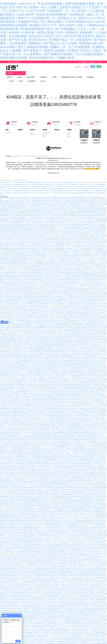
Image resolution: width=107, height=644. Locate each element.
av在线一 (26, 298)
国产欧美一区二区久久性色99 (8, 423)
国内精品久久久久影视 (29, 445)
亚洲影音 (17, 224)
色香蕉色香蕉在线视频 (49, 592)
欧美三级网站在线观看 (15, 263)
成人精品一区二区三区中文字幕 (82, 549)
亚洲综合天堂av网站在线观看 (15, 538)
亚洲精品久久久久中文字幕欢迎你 (79, 347)
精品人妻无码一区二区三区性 (45, 333)
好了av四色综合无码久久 (54, 222)
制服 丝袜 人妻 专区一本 (38, 399)
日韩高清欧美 (80, 513)
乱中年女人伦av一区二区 (83, 204)
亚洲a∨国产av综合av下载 (13, 290)
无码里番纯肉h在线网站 (39, 367)
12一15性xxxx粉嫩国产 (81, 593)
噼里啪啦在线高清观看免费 (13, 514)
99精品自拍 (92, 408)
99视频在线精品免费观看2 (35, 604)
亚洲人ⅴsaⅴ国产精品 (78, 606)
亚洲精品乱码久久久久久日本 (8, 356)
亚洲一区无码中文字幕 (9, 424)
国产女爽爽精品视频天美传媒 (19, 419)
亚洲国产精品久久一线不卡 (69, 380)
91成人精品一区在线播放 (40, 516)
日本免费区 (100, 386)
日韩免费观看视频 (5, 340)
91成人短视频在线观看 (71, 437)
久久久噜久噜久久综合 (77, 472)
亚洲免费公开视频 (12, 408)
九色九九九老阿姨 (49, 575)
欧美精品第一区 (50, 246)
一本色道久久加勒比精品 (69, 590)
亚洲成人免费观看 (100, 630)
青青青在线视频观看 (71, 213)
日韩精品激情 (14, 209)
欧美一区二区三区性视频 (92, 382)
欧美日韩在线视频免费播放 (9, 434)
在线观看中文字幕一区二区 (52, 327)
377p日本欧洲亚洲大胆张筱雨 (14, 288)
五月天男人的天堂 (49, 546)
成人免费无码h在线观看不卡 (17, 492)
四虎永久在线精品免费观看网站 (96, 505)
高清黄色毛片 (38, 355)
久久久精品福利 (98, 329)
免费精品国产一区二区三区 (60, 525)
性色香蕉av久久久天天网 (19, 309)
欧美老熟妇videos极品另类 (49, 533)
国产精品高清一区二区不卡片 (29, 389)
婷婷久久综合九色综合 (13, 571)
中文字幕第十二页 (71, 595)
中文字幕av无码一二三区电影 (63, 452)
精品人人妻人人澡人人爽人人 (20, 481)
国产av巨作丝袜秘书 (44, 349)
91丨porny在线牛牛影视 (12, 531)
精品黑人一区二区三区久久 (84, 404)
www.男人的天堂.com (61, 566)
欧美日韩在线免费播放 (13, 206)
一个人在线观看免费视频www (26, 579)
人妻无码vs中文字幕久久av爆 (46, 478)
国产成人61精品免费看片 (41, 426)
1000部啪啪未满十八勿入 (89, 265)
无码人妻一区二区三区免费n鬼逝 (50, 636)
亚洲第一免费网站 (30, 492)
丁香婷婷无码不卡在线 (44, 362)
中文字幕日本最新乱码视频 (45, 248)
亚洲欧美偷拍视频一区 (28, 568)
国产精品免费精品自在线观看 (58, 349)
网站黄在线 (88, 290)
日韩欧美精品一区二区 (75, 641)
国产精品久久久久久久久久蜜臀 (85, 619)
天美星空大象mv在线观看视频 (18, 527)
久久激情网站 (83, 362)
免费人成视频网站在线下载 (26, 257)
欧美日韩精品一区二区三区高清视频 (24, 560)
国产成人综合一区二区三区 (78, 452)
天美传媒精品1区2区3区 (68, 542)
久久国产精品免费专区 (24, 595)
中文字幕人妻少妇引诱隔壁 (26, 496)
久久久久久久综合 (11, 329)
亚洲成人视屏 (4, 386)
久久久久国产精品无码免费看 (98, 309)
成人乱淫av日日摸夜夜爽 (20, 604)
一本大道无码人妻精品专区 (66, 399)
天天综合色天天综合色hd (56, 428)
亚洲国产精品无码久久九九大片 (10, 435)
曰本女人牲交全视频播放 (12, 590)
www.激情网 (18, 441)
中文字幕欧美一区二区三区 (70, 588)
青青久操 (15, 487)
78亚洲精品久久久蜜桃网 (35, 533)
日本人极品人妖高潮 (23, 575)
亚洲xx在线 (29, 450)
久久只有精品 (9, 318)
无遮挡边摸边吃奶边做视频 (81, 503)
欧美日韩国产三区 (57, 233)
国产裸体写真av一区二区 (88, 461)
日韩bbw (44, 544)
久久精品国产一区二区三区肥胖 (41, 217)
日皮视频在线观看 (41, 503)
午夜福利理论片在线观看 (70, 254)
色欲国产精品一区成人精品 (93, 536)
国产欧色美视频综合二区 (77, 303)
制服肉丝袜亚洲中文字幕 (86, 533)
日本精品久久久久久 (55, 358)
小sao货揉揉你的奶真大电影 (50, 355)
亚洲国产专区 (73, 571)
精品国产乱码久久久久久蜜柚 (78, 536)
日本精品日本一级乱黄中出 (66, 309)
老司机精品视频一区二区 (78, 230)
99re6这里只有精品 (7, 456)
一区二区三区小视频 (12, 378)
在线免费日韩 (63, 604)
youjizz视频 (80, 457)
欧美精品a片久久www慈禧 (86, 481)
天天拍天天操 (43, 386)
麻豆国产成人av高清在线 (72, 505)
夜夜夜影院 (73, 639)
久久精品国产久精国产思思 (68, 222)
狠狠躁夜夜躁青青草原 (17, 355)
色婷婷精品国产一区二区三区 (39, 281)
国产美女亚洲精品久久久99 (56, 492)
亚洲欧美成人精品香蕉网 (77, 197)
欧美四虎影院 (23, 428)
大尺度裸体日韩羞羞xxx (75, 474)
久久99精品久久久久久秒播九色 (75, 208)
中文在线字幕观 (57, 384)
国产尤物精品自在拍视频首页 (95, 638)
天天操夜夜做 (33, 467)
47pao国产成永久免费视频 (100, 233)
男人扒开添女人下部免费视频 (98, 384)
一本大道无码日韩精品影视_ (14, 279)
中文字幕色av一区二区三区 (29, 474)
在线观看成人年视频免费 (50, 283)
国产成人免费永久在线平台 (57, 266)
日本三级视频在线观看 (54, 371)
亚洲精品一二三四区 (32, 588)
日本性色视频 (95, 568)
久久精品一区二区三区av (94, 636)
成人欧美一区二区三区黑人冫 (15, 285)
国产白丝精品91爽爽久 (84, 371)
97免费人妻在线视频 (98, 226)
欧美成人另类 (76, 489)
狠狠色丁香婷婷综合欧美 (69, 259)
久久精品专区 (4, 237)
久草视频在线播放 (87, 226)
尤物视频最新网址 (36, 498)
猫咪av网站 (16, 333)
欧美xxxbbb (23, 435)
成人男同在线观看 (37, 491)
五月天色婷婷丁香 (33, 421)
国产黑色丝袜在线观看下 (84, 274)
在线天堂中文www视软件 (45, 195)
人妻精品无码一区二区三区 (61, 265)
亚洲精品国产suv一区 (56, 432)
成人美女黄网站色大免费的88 (52, 553)
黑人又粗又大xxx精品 (50, 200)
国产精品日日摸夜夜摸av (39, 303)
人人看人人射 (63, 274)
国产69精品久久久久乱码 (38, 380)
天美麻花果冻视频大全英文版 (17, 507)
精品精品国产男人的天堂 (44, 584)
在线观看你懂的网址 (77, 417)
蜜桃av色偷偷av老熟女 (31, 307)
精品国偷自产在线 (85, 325)
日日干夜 (101, 270)
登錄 (93, 66)
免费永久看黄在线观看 (44, 454)
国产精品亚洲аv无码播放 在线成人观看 (75, 485)
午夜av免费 (60, 303)
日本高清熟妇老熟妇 (76, 402)
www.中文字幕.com (86, 255)
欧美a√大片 (6, 492)
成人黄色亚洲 (9, 454)
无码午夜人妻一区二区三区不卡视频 (50, 373)
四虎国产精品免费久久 (59, 375)
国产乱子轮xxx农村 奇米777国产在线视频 (42, 485)
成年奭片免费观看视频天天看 (84, 287)
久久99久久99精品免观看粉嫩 (15, 445)
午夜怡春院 (22, 639)
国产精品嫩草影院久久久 (61, 404)
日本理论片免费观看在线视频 (92, 472)
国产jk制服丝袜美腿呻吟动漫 (84, 340)
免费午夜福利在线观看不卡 (7, 310)
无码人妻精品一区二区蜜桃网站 (43, 590)
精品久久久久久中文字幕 (63, 461)
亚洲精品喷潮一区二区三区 (96, 503)
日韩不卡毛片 (64, 224)
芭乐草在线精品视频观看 (37, 263)
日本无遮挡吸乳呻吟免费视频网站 (27, 209)
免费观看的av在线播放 (83, 571)
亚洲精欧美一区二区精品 (19, 397)
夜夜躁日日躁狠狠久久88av (18, 395)
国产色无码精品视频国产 (97, 511)
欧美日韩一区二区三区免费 (72, 336)
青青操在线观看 (58, 338)
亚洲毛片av (19, 417)
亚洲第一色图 (91, 553)
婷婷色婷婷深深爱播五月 (79, 366)
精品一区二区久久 (95, 419)
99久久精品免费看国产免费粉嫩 (69, 498)
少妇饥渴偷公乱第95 (8, 198)
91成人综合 (58, 369)
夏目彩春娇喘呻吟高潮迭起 (51, 261)
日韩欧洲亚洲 (31, 213)
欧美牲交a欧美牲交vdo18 (66, 415)
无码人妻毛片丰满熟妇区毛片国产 (39, 378)
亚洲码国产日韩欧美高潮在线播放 (23, 516)
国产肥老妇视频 (79, 351)
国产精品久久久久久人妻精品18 (93, 480)
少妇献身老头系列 (57, 590)
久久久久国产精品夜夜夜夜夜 (94, 263)
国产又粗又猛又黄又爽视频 (32, 235)
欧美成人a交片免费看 (56, 325)
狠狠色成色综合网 (52, 202)
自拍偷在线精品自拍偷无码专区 (9, 579)
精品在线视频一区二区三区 (28, 437)
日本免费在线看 (26, 226)
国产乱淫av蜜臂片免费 (13, 305)
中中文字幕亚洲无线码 (12, 266)
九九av (29, 318)
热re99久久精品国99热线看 (87, 301)
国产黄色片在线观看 (50, 496)
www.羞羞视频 (66, 617)
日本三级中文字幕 (78, 338)
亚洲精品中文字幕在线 (6, 404)
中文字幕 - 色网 (79, 314)
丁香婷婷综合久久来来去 (59, 623)
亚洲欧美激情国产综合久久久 (52, 224)
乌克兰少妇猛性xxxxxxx (61, 419)
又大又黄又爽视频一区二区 (36, 406)
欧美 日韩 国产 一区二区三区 (99, 371)
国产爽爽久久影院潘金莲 (62, 364)
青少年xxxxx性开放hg (60, 412)
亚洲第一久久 (45, 597)
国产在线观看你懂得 (69, 428)
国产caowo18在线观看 (89, 389)
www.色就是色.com (41, 222)
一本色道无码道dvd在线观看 (45, 511)
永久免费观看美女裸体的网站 (26, 540)
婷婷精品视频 (98, 228)
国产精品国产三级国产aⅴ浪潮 (87, 446)
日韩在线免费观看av (52, 288)
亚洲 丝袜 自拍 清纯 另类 (85, 597)
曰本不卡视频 (12, 219)
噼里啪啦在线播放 (37, 450)
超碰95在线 (93, 204)
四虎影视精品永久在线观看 (29, 500)
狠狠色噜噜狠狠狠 (29, 355)
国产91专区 (65, 480)
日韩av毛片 (86, 592)
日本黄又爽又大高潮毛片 (49, 568)
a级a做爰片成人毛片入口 (28, 456)
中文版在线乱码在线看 (56, 272)
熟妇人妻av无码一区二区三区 (37, 204)
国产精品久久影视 (30, 250)
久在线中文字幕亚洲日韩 (93, 546)
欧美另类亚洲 (33, 391)
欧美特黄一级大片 (84, 599)
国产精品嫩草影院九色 (68, 441)
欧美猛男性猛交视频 (43, 397)
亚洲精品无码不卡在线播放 (30, 606)
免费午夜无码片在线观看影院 (77, 231)
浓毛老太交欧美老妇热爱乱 (45, 340)
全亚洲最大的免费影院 (74, 525)
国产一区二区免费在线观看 (32, 448)
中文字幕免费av (8, 351)
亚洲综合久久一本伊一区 (46, 321)
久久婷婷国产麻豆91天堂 (100, 494)
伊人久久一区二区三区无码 (85, 555)
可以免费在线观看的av (24, 485)
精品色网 (16, 261)
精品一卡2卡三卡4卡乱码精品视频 (25, 542)
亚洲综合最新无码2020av (45, 384)
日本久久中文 (88, 584)
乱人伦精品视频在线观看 (47, 518)
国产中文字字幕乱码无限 (89, 474)
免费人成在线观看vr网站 (74, 566)
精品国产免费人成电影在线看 (38, 446)
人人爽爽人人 (12, 551)
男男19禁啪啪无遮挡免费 (70, 454)
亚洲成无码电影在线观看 (40, 329)
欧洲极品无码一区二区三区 (94, 428)
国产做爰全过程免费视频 (82, 222)
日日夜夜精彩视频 (70, 287)
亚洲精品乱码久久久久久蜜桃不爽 (92, 417)
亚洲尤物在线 (72, 305)
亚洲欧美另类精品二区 (61, 548)
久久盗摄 (89, 478)
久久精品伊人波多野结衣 (58, 603)
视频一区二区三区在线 (96, 617)
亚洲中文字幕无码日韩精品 (7, 367)
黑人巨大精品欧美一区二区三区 (70, 242)
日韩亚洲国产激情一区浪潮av (29, 441)
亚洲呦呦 (61, 288)
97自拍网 (9, 366)
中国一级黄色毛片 (102, 421)
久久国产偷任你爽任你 (54, 378)
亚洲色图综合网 (89, 535)
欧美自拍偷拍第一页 (24, 378)
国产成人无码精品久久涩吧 (24, 303)
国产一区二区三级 (7, 487)
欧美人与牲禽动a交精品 (71, 342)
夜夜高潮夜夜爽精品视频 (83, 384)
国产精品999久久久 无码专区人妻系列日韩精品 (69, 581)
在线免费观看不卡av (8, 604)
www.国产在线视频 (72, 349)
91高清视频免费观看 (11, 283)
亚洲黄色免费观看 (73, 555)
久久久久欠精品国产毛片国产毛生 (40, 494)
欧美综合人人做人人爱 (77, 584)
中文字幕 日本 (38, 309)
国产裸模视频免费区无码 (15, 525)
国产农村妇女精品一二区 (7, 292)
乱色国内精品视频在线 (35, 208)
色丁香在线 (8, 595)
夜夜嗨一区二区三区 (46, 375)
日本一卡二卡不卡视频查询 (95, 524)
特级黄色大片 (39, 542)
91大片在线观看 (27, 367)
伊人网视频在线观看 (76, 461)
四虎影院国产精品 (91, 215)
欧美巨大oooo (103, 604)
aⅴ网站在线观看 (26, 494)
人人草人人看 (72, 513)
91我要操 (33, 595)
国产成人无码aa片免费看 (69, 204)
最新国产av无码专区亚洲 (46, 226)
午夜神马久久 (47, 305)
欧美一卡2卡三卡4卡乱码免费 (87, 242)
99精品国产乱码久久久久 (84, 443)
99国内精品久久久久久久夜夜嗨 (55, 599)
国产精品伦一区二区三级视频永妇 (58, 257)
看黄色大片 (9, 211)
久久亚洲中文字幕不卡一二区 (66, 351)
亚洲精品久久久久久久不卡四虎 (68, 244)
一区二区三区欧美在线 (68, 507)
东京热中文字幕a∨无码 (54, 538)
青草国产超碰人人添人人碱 (98, 520)
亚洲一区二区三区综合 (9, 503)
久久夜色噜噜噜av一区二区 (84, 562)
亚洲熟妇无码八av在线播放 (24, 491)
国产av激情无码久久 (77, 239)
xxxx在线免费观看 (95, 599)
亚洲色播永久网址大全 (71, 198)
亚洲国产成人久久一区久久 (27, 206)
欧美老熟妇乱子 (72, 487)
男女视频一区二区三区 (39, 296)
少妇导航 (60, 397)
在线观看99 (84, 270)
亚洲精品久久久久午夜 (33, 321)
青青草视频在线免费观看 (26, 480)
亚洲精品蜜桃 (63, 206)
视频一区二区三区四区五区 (68, 294)
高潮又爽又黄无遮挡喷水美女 (20, 382)
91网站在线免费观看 (57, 443)
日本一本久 (23, 333)
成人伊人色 (81, 492)
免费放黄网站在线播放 (100, 641)
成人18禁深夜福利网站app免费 (72, 200)
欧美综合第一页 (55, 540)
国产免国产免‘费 (44, 435)
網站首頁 (10, 77)
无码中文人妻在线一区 (87, 250)
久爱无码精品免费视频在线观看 (53, 480)
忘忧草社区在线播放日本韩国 (69, 358)
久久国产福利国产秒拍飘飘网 (26, 345)
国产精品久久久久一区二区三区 (44, 445)
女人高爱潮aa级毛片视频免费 (72, 494)
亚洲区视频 (79, 608)
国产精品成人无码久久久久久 (95, 299)
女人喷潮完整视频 (59, 310)
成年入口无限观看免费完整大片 (9, 439)
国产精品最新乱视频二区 (39, 336)
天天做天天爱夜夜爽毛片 (48, 408)
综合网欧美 (95, 287)
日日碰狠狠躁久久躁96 (25, 261)
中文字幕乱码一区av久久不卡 (69, 518)
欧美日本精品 (61, 213)
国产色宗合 (73, 514)
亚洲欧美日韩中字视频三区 (39, 612)
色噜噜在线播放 (72, 404)
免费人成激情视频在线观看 (38, 459)
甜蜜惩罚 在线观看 (32, 397)
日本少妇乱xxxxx (11, 457)
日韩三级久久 (23, 312)
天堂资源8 (94, 360)
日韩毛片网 (90, 573)
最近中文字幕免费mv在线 (98, 331)
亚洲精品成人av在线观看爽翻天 (62, 320)
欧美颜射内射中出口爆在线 (27, 224)
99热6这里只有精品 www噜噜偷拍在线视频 (45, 522)
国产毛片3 (36, 285)
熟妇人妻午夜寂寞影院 (30, 489)
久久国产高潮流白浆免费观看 (53, 298)
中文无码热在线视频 (77, 592)
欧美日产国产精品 (46, 593)
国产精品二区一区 (93, 266)
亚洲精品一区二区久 (96, 548)
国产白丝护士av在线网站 (10, 303)
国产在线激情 (29, 507)
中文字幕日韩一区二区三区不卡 (22, 344)
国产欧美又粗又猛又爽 (8, 577)
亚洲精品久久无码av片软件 (87, 491)
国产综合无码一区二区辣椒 (63, 239)
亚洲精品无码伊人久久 (72, 219)
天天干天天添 (96, 542)
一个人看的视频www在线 (76, 540)
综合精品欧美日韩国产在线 (37, 551)
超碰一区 (103, 355)
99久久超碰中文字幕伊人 (67, 292)
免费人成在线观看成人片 (42, 252)
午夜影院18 (17, 389)
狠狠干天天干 (7, 334)
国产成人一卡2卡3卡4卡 (63, 514)
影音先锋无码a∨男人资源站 (84, 331)
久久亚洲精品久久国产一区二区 (25, 242)
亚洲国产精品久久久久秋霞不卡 (45, 595)
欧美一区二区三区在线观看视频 (97, 507)
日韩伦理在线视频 (65, 424)
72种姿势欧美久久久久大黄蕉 (37, 246)
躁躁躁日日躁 (9, 248)
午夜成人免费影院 (33, 353)
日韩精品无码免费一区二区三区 (13, 500)
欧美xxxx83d (84, 410)
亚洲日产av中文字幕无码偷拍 (47, 364)
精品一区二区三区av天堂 (91, 412)
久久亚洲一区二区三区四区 (86, 219)
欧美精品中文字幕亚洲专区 (23, 423)
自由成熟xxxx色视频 (57, 551)
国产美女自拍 (46, 272)
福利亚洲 (25, 549)
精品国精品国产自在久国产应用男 (23, 338)
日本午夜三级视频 (21, 503)
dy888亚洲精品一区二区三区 (48, 643)
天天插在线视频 (80, 623)
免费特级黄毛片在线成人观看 (65, 509)
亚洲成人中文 (83, 505)
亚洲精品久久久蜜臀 (44, 393)
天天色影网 (19, 195)
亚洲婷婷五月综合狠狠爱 (15, 233)
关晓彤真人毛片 (33, 382)
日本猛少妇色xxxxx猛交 (72, 582)
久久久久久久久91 (86, 566)
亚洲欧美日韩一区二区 (13, 588)
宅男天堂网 (46, 428)
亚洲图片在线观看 (48, 582)
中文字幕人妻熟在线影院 (23, 582)
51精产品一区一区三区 (52, 459)
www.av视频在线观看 (73, 577)
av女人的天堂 (16, 404)
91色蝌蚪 (3, 202)
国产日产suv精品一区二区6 (81, 630)
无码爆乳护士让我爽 (10, 417)
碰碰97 (69, 584)
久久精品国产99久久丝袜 (48, 208)
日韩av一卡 (71, 206)
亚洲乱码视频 (30, 309)
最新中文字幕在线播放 (69, 522)
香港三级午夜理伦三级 (12, 217)
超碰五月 (102, 542)
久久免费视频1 (20, 570)
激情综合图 (31, 294)
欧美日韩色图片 (97, 555)
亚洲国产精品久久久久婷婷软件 (81, 211)
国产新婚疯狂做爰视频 (8, 336)
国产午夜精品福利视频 (69, 397)
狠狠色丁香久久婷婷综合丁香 (29, 413)
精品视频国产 (69, 638)
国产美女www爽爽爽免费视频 (37, 298)
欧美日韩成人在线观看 (53, 544)
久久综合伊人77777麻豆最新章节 (92, 375)
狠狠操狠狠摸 (68, 382)
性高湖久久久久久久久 (78, 614)
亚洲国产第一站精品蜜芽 (72, 491)
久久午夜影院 (56, 524)
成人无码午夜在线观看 (80, 312)
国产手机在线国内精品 (35, 272)
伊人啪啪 (10, 562)
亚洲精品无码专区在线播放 (69, 360)
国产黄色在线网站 (96, 492)
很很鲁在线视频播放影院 (84, 520)
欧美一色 (93, 559)
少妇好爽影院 (87, 579)
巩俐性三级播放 (26, 634)
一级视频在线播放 (20, 307)
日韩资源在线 (28, 336)
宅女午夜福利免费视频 (29, 299)
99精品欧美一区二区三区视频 (49, 334)
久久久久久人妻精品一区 (93, 395)
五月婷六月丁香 (21, 434)
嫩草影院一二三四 (69, 627)
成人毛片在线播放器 (65, 230)
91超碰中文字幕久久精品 (60, 314)
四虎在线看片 (88, 457)
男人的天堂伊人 (21, 509)
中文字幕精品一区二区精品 (93, 588)
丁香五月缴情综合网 (55, 389)
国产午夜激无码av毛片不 (85, 364)
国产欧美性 (3, 366)
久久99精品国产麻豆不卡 (81, 220)
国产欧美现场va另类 (40, 316)
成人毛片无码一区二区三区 (71, 228)
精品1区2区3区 (73, 511)
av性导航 (4, 360)
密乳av (25, 581)
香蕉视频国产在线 (23, 314)
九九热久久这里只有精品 (95, 612)
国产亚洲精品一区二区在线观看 (37, 476)
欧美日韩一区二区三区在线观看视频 (17, 358)
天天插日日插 (12, 570)
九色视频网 (40, 351)
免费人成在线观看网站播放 (27, 290)
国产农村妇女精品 (42, 571)
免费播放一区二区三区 (67, 298)
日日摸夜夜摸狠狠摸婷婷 (71, 603)
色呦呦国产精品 (59, 575)
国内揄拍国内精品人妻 (90, 303)
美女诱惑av (66, 347)
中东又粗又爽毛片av (24, 531)
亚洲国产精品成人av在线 (99, 364)
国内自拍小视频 (92, 500)
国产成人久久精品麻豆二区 (95, 634)
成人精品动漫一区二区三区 (99, 621)
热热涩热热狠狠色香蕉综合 (97, 213)
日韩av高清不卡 (64, 553)
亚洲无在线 (13, 195)
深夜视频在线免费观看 (83, 213)
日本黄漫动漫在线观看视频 (98, 608)
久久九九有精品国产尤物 (28, 632)
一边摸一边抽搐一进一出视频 (84, 318)
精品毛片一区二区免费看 (98, 224)
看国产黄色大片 (53, 219)
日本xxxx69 (8, 448)
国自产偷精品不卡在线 (58, 198)
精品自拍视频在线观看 (58, 391)
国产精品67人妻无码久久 (12, 401)
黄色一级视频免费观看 (35, 268)
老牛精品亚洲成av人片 (84, 511)
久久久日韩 (99, 239)
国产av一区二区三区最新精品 (66, 470)
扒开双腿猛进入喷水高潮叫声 (95, 261)
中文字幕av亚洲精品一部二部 (54, 204)
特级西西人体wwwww (81, 369)
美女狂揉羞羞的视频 (70, 478)
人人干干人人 (88, 195)
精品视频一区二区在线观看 (81, 509)
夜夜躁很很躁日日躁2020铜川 (46, 382)
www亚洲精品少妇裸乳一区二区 (51, 625)
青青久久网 (97, 481)
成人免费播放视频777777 (67, 316)
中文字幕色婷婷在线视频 (77, 195)
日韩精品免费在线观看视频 (13, 518)
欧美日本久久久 (65, 231)
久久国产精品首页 (94, 592)
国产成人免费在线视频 (97, 391)
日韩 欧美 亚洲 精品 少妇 (26, 401)
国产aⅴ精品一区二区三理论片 (47, 369)
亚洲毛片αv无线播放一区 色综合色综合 (39, 617)
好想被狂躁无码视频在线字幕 (96, 316)
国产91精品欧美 (39, 638)
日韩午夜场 (6, 593)
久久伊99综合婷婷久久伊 (78, 535)
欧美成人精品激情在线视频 (96, 502)
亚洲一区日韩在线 (51, 476)
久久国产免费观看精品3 (20, 318)
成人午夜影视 (9, 321)
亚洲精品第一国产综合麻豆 (71, 288)
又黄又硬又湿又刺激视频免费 (42, 432)
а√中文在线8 (32, 222)
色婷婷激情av (69, 241)
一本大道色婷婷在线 (38, 502)
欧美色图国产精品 (64, 639)
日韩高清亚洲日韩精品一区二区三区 (34, 331)
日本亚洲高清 (13, 491)
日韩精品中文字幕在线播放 (7, 610)
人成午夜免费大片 (84, 450)
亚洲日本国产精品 (22, 274)
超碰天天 (23, 277)
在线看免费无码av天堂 (44, 347)
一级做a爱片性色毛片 (99, 250)
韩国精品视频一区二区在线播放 (36, 614)
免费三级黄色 (37, 487)
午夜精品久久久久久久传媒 (8, 254)
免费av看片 (95, 198)
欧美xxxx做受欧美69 (82, 639)
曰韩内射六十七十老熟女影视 (32, 628)
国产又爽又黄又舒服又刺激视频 (24, 535)
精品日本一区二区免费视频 (54, 242)
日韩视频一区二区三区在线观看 (76, 570)
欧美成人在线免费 (34, 369)
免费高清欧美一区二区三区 (34, 505)
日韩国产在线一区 (25, 230)
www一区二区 (35, 318)
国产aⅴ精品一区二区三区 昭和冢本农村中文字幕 (63, 276)
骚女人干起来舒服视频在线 (98, 388)
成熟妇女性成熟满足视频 (96, 380)
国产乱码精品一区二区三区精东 (52, 270)
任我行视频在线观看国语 (52, 606)
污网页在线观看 (13, 540)
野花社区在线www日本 (20, 321)
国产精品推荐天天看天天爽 (17, 593)
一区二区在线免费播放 (34, 373)
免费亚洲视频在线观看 (29, 610)
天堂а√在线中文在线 (28, 279)
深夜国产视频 (40, 200)
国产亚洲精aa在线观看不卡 (84, 360)
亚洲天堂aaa (58, 500)
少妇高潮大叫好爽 (96, 423)
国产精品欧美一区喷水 (92, 356)
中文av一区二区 (8, 533)
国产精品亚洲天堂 (59, 478)
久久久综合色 (74, 323)
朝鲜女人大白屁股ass (93, 342)
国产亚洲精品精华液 (62, 564)
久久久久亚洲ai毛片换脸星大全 (80, 268)
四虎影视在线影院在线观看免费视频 (19, 246)
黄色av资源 (62, 296)
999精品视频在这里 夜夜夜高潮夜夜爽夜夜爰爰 (52, 342)
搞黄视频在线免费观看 (98, 441)
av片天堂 (5, 358)
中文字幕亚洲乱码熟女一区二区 (52, 292)
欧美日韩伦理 (73, 573)
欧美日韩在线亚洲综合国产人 (52, 331)
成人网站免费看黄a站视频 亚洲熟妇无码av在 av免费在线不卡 (62, 344)
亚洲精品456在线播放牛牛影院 (74, 296)
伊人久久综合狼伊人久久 (63, 406)
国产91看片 (64, 389)
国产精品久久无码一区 (82, 465)
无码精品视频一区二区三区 (21, 276)
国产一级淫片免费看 (87, 397)
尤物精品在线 (58, 395)
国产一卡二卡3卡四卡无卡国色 (21, 320)
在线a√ (88, 378)
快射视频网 (58, 246)
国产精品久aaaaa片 (73, 419)
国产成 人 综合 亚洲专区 (54, 531)
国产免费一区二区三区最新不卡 (56, 281)
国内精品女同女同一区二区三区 (91, 463)
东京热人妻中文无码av (19, 250)
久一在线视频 (94, 237)
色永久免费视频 (62, 355)
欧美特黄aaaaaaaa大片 (23, 204)
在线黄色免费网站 (15, 437)
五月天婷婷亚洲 (37, 597)
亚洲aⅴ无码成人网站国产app (98, 367)
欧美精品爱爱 (42, 514)
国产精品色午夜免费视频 (71, 321)
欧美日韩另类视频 (40, 610)
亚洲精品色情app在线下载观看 (20, 222)
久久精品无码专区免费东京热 (66, 593)
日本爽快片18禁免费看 (54, 421)
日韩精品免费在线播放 (87, 494)
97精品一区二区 (100, 389)
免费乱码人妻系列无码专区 (42, 402)
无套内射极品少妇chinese (25, 217)
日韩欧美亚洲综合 (89, 334)
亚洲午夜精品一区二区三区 (26, 638)
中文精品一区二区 (94, 529)
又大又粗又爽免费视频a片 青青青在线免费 (21, 296)
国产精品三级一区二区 (43, 389)
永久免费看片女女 (32, 562)
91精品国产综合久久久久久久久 (51, 231)
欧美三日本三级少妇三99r (83, 294)
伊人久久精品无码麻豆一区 (13, 230)
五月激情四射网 (85, 496)
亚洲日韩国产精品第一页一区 (54, 601)
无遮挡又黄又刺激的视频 (26, 586)
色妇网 (72, 434)
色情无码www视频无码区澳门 (16, 241)
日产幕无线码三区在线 (40, 242)
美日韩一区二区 (18, 299)
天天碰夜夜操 (24, 533)
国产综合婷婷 (62, 261)
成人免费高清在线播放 (22, 254)
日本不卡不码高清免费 (15, 213)
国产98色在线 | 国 (86, 399)
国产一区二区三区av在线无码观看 (52, 542)
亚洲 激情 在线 (24, 412)
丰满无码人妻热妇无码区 (33, 434)
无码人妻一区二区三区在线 (90, 625)
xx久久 (43, 621)
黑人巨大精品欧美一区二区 (51, 351)
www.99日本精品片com (94, 377)
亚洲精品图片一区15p (47, 314)
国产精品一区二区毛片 (76, 353)
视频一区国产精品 (94, 459)
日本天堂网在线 (91, 485)
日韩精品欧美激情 (10, 430)
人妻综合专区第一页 (63, 533)
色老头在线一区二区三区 (7, 389)
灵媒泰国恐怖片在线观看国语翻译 (61, 353)
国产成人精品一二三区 (13, 388)
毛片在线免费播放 (31, 503)
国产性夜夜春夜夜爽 (98, 244)
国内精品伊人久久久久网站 (18, 603)
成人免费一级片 (43, 470)
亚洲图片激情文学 (23, 627)
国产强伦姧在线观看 (76, 559)
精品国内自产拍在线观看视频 (85, 454)
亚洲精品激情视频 (65, 197)
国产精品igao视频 (32, 511)
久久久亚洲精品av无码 (11, 228)
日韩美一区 (53, 239)
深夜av (20, 371)
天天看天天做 (16, 412)
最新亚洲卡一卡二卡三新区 (54, 209)
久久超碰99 (71, 314)
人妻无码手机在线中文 (41, 206)
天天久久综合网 (9, 520)
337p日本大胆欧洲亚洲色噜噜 (14, 597)
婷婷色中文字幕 (71, 340)
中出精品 (2, 606)
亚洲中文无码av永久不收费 (42, 290)
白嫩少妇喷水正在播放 (9, 377)
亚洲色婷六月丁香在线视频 (64, 643)
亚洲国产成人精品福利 (66, 524)
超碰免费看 (87, 492)
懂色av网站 (96, 279)
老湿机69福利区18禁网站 (64, 277)
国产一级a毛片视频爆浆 (80, 299)
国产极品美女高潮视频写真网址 (52, 237)
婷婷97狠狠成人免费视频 (49, 579)
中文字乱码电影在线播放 (91, 415)
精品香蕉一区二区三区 (69, 377)
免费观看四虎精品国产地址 (83, 548)
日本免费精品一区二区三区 (58, 457)
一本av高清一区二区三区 (47, 310)
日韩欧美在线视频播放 (20, 454)
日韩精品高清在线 (80, 467)
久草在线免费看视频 (38, 261)
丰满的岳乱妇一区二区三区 (7, 446)
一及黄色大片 (81, 349)
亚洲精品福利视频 (97, 584)
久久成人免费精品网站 (56, 469)
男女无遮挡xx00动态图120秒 (10, 255)
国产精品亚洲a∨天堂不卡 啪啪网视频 (60, 290)
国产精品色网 (14, 557)
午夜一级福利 (4, 509)
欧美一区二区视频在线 (57, 347)
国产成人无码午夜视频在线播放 (39, 531)
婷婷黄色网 (59, 588)
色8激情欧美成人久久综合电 (43, 250)
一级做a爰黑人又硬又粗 (54, 329)
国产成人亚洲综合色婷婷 (63, 568)
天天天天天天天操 (19, 489)
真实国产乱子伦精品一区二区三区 (61, 195)
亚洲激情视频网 (32, 274)
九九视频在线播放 (7, 250)
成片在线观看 (71, 548)
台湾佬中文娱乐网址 (52, 279)
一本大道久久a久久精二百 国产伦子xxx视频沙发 (89, 538)
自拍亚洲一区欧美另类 (59, 505)
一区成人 (92, 630)
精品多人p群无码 (89, 570)
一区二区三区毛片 (79, 415)
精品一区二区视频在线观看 (42, 560)
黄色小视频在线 (56, 305)
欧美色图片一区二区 (77, 483)
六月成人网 (51, 566)
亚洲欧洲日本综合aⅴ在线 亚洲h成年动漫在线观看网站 (65, 362)
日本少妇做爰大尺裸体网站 (24, 244)
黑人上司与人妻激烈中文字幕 (22, 239)
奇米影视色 (34, 430)
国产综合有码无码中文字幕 (76, 393)
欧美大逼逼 (82, 603)
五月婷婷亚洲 (23, 292)
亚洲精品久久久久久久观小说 (67, 557)
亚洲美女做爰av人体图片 (98, 443)
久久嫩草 (97, 362)
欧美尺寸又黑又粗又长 (59, 638)
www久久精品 (99, 496)
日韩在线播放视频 (54, 415)
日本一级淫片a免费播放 (63, 573)
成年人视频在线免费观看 (99, 597)
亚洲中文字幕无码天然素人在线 (63, 546)
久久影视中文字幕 (22, 463)
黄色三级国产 (37, 257)
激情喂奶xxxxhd (89, 197)
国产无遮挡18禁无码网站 (17, 340)
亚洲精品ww (91, 362)
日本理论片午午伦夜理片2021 (63, 401)
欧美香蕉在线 (65, 270)
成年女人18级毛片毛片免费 (46, 570)
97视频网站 (31, 301)
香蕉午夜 (82, 577)
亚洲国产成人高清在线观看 (45, 320)
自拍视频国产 (87, 351)
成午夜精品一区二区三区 (83, 367)
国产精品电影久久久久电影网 (82, 309)
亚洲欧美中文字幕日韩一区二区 (46, 536)
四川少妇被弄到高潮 (32, 347)
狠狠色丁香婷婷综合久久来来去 (38, 599)
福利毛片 (24, 213)
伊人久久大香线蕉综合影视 (81, 283)
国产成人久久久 (69, 283)
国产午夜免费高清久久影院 (99, 551)
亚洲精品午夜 (51, 571)
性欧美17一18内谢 (89, 338)
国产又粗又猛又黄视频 (66, 606)
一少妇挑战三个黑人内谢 (58, 437)
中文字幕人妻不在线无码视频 (82, 237)
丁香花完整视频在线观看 (52, 230)
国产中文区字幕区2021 (92, 603)
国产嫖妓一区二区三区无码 (8, 553)
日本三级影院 (39, 305)
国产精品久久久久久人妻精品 (42, 540)
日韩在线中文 (19, 310)
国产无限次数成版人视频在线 (80, 401)
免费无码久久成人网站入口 (48, 410)
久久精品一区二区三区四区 (71, 597)
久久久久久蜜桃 (76, 435)
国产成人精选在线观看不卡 (37, 575)
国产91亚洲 (53, 402)
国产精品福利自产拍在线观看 (51, 263)
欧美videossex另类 (31, 333)
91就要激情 (56, 248)
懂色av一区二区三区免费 (58, 562)
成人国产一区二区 (69, 529)
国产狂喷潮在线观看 (25, 559)
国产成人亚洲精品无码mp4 (20, 373)
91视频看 (30, 463)
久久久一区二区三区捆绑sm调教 (22, 524)
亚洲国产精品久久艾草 (77, 320)
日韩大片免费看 (26, 461)
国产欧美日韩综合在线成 (98, 562)
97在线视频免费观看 (31, 469)
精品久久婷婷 (77, 399)
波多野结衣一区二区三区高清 (41, 535)
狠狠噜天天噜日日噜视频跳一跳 (82, 430)
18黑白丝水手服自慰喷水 (83, 590)
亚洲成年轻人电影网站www (25, 487)
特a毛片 (16, 292)
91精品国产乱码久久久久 (63, 402)
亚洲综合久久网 (30, 277)
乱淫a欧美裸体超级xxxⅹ (48, 586)
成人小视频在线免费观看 (7, 338)
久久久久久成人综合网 (23, 573)
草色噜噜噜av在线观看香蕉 (76, 426)
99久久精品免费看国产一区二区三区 (52, 450)
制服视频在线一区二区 (50, 581)
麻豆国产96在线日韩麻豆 (49, 215)
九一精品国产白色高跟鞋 (90, 320)
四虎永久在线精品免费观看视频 (41, 266)
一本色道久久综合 (28, 417)
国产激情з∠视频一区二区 (98, 448)
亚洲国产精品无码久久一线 (9, 384)
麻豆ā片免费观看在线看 (48, 452)
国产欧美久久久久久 (61, 208)
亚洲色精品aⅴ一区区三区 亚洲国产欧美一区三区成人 (90, 259)
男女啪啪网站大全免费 (93, 586)
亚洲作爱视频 (37, 314)
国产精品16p (60, 503)
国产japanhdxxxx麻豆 (82, 327)
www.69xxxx (19, 581)
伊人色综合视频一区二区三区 (99, 351)
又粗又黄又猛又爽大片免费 (7, 307)
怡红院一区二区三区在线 (81, 298)
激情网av (75, 621)
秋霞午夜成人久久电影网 (56, 597)
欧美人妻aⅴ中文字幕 (25, 410)
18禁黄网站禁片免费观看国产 (26, 402)
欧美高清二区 (84, 345)
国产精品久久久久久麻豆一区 (72, 575)
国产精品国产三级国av (41, 388)
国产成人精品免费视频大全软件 (84, 307)
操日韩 (66, 630)
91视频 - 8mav (33, 584)
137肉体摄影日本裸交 (12, 202)
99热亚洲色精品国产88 (50, 559)
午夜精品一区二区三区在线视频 (83, 439)
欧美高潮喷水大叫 (87, 616)
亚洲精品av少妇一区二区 (98, 430)
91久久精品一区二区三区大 (33, 619)
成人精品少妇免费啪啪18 (19, 211)
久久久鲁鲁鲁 (64, 329)
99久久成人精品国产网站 (87, 336)
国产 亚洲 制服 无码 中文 (56, 535)
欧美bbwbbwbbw (82, 518)
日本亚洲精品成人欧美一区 (27, 590)
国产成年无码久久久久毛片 (24, 612)
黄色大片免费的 (10, 432)
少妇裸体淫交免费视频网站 (91, 606)
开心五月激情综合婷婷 (89, 239)
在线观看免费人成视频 (26, 616)
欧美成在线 (104, 395)
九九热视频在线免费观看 (34, 415)
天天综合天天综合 (69, 612)
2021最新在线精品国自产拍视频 (49, 628)
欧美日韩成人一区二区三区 (22, 625)
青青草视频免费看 (99, 540)
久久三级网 (14, 595)
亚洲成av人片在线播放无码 (50, 211)
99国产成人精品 (51, 503)
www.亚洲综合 (100, 393)
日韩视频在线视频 (5, 480)
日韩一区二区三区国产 (75, 265)
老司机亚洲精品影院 (77, 375)
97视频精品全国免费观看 (57, 529)
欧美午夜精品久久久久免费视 (31, 342)
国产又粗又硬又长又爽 (95, 627)
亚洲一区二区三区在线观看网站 (33, 621)
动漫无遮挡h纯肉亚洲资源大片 (21, 599)
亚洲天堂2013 (18, 606)
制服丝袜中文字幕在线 (6, 522)
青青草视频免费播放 (63, 641)
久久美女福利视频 (22, 415)
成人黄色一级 (11, 360)
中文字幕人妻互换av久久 (43, 513)
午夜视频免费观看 (95, 571)
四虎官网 (101, 452)
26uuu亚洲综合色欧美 (20, 470)
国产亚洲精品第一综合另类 (70, 233)
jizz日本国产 (43, 288)
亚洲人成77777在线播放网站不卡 (48, 641)
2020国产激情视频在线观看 (14, 483)
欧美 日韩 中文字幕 (71, 445)
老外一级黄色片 (33, 478)
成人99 (95, 489)
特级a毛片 (11, 268)
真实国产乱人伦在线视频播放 (26, 408)
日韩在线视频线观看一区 (62, 571)
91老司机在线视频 (100, 514)
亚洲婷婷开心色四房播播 (10, 274)
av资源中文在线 (89, 329)
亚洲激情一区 (17, 426)
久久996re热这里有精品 (32, 553)
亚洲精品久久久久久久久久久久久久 (24, 432)
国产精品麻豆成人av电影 (51, 502)
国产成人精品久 (12, 509)
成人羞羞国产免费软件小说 (69, 384)
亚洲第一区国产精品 (71, 562)
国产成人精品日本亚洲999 (25, 266)
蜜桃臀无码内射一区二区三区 (17, 601)
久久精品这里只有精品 (65, 483)
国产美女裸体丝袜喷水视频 (48, 616)
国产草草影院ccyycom (22, 457)
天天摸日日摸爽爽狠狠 (36, 625)
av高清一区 (75, 546)
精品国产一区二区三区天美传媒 (87, 344)
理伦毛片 (92, 496)
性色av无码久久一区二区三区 (33, 593)
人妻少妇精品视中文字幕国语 (40, 566)
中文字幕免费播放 (86, 200)
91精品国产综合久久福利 (69, 252)
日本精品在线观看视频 (61, 439)
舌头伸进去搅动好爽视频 (81, 612)
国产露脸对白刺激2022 (46, 434)
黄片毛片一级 (84, 266)
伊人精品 (39, 287)
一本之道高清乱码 (97, 564)
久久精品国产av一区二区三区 (59, 584)
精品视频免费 (10, 511)
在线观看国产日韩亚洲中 (49, 491)
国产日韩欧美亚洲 (52, 470)
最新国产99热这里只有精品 (50, 509)
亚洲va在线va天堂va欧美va (13, 200)
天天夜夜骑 (66, 303)
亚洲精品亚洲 (78, 463)
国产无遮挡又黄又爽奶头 (63, 559)
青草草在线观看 (49, 380)
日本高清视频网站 (75, 248)
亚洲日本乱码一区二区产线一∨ (96, 220)
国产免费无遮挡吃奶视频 (77, 432)
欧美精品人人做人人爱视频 (20, 529)
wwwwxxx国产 (67, 469)
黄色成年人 (60, 522)
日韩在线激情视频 (69, 503)
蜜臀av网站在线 (65, 456)
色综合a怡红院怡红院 (53, 206)
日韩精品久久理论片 (10, 327)
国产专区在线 (38, 215)
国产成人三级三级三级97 (12, 349)
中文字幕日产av (5, 496)
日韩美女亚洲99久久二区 (100, 435)
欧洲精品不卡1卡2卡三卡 (20, 248)
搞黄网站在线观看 (79, 373)
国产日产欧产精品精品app (89, 241)
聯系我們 (92, 62)
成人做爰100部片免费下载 (89, 424)
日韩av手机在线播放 (12, 257)
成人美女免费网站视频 (100, 336)
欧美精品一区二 (39, 277)
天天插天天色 (17, 456)
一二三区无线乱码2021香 (91, 285)
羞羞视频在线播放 (28, 285)
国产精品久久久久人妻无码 (66, 301)
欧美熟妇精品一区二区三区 (66, 220)
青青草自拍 (24, 287)
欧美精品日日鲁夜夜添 (34, 643)
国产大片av (37, 375)
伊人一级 (56, 483)
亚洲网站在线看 (17, 413)
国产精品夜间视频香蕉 (40, 294)
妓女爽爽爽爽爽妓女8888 (42, 325)
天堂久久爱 (71, 439)
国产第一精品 (21, 237)
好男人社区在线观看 (45, 457)
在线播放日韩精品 (41, 209)
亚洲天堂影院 (39, 428)
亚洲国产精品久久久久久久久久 (30, 288)
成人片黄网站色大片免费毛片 (97, 527)
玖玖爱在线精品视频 (70, 391)
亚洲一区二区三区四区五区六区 (13, 375)
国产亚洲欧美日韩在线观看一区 (86, 254)
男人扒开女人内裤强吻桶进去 (29, 536)
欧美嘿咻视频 (87, 608)
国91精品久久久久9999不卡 (86, 228)
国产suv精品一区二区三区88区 (71, 450)
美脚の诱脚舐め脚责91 (95, 327)
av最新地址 (5, 551)
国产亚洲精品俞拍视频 (79, 356)
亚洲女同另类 (36, 616)
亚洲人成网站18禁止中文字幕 (35, 292)
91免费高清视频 (77, 241)
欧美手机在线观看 (89, 208)
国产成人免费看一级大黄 (34, 358)
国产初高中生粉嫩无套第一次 (20, 478)
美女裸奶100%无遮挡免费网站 (50, 309)
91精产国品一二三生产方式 (61, 619)
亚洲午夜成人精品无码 (48, 412)
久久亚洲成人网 (79, 434)
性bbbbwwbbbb (50, 500)
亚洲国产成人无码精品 (101, 252)
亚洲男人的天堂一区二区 (86, 582)
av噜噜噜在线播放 (55, 608)
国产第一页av (26, 263)
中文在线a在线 (50, 555)
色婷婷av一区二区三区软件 (77, 285)
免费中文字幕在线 (92, 593)
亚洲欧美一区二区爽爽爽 (77, 406)
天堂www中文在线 (81, 395)
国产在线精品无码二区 (90, 393)
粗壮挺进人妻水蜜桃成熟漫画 (13, 226)
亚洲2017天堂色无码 (81, 428)
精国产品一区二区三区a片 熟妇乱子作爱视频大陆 (88, 281)
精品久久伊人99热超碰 (31, 608)
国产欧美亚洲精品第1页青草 (54, 516)
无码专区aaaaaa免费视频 (75, 226)
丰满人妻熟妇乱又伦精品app (34, 564)
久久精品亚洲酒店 (82, 261)
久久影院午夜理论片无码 (70, 217)
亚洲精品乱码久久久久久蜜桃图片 (55, 336)
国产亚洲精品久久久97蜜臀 (85, 233)
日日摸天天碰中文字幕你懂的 (23, 399)
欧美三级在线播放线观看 (80, 638)
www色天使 (35, 349)
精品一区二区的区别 (62, 579)
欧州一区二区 (92, 401)
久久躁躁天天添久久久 (10, 244)
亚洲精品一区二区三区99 (62, 426)
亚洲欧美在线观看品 (84, 419)
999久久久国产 (36, 228)
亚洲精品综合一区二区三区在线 (83, 542)
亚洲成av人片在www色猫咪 (75, 579)
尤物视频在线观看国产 (33, 435)
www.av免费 (61, 283)
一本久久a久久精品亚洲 (100, 402)
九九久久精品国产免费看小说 (83, 388)
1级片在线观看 (6, 557)
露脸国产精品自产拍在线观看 (34, 509)
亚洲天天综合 (19, 610)
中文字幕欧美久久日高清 (53, 316)
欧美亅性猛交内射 (90, 614)
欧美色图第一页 (5, 204)
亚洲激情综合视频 (69, 281)
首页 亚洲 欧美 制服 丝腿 (19, 316)
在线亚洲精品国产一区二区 (84, 445)
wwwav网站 (25, 208)
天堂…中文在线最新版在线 (37, 573)
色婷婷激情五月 (32, 287)
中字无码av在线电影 (98, 616)
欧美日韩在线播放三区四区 (15, 298)
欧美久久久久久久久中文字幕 (66, 634)
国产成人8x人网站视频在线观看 (87, 323)
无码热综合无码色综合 (53, 388)
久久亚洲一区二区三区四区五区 (24, 424)
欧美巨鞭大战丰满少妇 (10, 573)
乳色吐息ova (12, 235)
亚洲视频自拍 (40, 259)
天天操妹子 (103, 601)
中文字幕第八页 (17, 393)
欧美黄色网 (44, 312)
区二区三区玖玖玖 (33, 627)
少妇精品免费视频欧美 (83, 380)
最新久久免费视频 (67, 246)
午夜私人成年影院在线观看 (44, 391)
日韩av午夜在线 (61, 491)
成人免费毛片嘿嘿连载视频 (46, 577)
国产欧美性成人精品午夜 (82, 529)
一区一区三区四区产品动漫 (72, 215)
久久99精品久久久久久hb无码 (65, 527)
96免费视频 (34, 230)
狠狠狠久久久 (97, 307)
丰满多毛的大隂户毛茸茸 (51, 399)
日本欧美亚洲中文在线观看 (99, 632)
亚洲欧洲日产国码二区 (57, 250)
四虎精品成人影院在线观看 (43, 299)
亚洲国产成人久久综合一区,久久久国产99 (46, 213)
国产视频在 (44, 538)
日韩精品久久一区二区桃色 (36, 481)
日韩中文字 (16, 312)
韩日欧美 (56, 307)
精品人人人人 (45, 257)
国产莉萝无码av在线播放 (31, 241)
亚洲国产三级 (24, 404)
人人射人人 (68, 375)
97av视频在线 (24, 391)
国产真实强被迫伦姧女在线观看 (25, 465)
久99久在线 (40, 283)
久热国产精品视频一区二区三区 (21, 592)
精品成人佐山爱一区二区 (34, 419)
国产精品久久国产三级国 (24, 281)
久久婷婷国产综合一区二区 (45, 233)
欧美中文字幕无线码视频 (68, 463)
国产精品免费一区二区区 (10, 242)
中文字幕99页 (45, 358)
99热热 (18, 551)
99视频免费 (13, 204)
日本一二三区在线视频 (8, 197)
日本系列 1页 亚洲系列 (87, 641)
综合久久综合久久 (51, 303)
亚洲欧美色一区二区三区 (67, 549)
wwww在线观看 (11, 380)
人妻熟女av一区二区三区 (65, 489)
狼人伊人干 (57, 518)
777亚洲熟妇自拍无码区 (24, 255)
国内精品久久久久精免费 (53, 294)
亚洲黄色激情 (59, 410)
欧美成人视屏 (25, 272)
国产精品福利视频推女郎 (65, 628)
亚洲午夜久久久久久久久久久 (50, 634)
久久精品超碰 (37, 586)
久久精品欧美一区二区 (8, 476)
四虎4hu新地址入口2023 (25, 202)
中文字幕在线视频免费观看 (71, 423)
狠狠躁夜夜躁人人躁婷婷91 (52, 366)
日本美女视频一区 (42, 467)
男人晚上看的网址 (71, 261)
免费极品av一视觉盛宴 (22, 356)
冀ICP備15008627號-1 (53, 173)
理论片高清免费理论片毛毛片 (18, 347)
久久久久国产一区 (87, 581)
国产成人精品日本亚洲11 (85, 621)
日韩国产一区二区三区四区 (9, 612)
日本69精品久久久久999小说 (45, 430)
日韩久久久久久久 (31, 283)
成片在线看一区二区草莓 (84, 224)
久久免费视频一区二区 (67, 378)
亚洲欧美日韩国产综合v (92, 557)
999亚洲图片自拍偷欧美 (57, 454)
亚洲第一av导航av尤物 (31, 601)
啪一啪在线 (45, 268)
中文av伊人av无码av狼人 (74, 257)
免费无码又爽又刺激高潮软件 (81, 527)
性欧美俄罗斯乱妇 (5, 437)
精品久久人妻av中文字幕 (21, 476)
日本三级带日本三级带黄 (91, 373)
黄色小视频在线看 (76, 616)
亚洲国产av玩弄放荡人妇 (29, 623)
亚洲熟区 (27, 340)
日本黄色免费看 (18, 252)
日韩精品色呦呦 (85, 235)
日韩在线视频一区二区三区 (84, 595)
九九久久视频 (65, 520)
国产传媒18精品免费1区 (8, 555)
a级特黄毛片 (88, 230)
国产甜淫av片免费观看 (90, 434)
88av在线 (40, 231)
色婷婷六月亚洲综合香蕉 (42, 239)
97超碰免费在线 (41, 500)
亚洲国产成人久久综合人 (45, 353)
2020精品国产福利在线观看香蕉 (34, 603)
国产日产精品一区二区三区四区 (28, 259)
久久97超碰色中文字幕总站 (72, 599)
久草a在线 (74, 469)
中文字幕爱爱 (103, 202)
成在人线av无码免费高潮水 (75, 389)
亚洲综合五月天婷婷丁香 (34, 334)
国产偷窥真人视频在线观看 (57, 241)
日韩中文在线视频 (54, 274)
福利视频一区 (10, 568)
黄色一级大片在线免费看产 (18, 452)
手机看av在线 (8, 413)
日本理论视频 (58, 380)
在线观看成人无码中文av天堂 (50, 301)
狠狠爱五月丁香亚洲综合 (72, 446)
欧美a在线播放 (14, 496)
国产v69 (60, 502)
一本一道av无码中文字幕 (32, 386)
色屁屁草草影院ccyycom (77, 202)
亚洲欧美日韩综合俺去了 (18, 450)
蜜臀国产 (31, 630)
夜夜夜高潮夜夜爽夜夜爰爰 (72, 266)
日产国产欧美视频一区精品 (23, 459)
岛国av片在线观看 (62, 334)
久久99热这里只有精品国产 (96, 310)
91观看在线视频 (97, 195)
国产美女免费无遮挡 (75, 270)
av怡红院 (15, 345)
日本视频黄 (103, 628)
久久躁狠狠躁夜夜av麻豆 (100, 219)
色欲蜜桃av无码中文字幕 (23, 220)
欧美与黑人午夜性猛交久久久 (33, 452)
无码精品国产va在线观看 (30, 231)
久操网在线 (76, 301)
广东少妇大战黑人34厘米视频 (76, 564)
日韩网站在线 (40, 489)
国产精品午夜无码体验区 (85, 568)
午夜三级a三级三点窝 (8, 441)
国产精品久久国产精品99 (9, 581)
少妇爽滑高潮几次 (35, 220)
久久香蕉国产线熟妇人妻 (52, 557)
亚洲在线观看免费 (7, 412)
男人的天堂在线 (15, 480)
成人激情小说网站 (34, 276)
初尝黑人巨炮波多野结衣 (54, 472)
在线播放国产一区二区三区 (23, 380)
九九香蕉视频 (38, 408)
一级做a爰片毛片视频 (60, 582)
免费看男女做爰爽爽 (39, 480)
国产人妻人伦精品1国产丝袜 (61, 511)
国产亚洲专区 (6, 209)
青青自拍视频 (51, 386)
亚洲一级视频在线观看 (80, 386)
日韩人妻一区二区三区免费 (21, 268)
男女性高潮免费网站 (59, 485)
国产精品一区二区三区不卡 (37, 520)
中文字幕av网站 (35, 410)
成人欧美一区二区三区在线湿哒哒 (47, 588)
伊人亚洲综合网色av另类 (53, 610)
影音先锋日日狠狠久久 (50, 277)
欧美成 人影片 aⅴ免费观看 (61, 513)
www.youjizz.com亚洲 (21, 614)
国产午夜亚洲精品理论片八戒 (85, 437)
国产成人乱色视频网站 (34, 254)
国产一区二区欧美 (68, 430)
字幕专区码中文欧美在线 (28, 472)
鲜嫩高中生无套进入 (50, 461)
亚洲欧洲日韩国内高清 (44, 469)
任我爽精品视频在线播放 (81, 507)
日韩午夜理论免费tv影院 (99, 230)
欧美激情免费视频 (79, 476)
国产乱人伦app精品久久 (36, 582)
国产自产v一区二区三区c (60, 577)
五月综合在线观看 (40, 557)
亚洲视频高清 (13, 281)
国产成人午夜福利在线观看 (85, 217)
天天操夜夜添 (24, 406)
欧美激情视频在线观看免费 (75, 610)
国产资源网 (37, 518)
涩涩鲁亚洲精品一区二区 (20, 562)
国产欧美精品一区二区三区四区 (28, 571)
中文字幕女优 (67, 535)
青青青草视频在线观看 (37, 559)
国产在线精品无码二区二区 (85, 551)
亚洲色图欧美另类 (95, 378)
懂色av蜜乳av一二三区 (81, 634)
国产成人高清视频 (32, 248)
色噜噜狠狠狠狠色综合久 (70, 492)
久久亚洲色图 (74, 568)
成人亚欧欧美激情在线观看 (15, 362)
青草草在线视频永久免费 (81, 316)
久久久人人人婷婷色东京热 (31, 577)
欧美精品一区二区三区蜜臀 (30, 195)
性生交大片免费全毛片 (63, 202)
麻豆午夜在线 (79, 625)
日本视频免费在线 (67, 500)
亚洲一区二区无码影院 (96, 211)
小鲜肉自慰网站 (16, 301)
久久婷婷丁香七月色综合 (69, 395)
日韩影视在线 (60, 496)
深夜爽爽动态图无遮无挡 (18, 448)
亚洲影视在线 (73, 279)
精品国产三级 (80, 252)
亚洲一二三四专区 (29, 215)
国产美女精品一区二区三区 (45, 307)
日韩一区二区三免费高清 (92, 628)
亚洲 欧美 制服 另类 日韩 (11, 371)
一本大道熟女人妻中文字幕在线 (90, 604)
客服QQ (100, 62)
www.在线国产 (22, 564)
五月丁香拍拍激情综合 (21, 511)
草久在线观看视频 (56, 299)
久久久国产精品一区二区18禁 (24, 377)
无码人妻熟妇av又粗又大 (91, 406)
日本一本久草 (42, 601)
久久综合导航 (31, 428)
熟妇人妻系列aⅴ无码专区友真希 (61, 434)
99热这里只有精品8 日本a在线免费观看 (60, 323)
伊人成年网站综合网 (39, 507)
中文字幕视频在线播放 (20, 505)
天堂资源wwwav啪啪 (68, 601)
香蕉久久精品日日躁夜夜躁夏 (88, 525)
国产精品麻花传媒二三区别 (28, 200)
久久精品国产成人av (99, 397)
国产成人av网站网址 (45, 318)
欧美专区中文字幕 (34, 457)
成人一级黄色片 (61, 446)
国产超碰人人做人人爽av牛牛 (77, 480)
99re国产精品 (96, 404)
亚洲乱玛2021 (4, 470)
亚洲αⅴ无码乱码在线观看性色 (63, 616)
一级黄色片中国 (20, 235)
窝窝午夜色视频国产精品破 (95, 487)
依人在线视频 (34, 360)
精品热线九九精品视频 (55, 435)
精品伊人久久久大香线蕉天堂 (27, 305)
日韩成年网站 (13, 415)
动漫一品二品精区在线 (40, 279)
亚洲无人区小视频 (57, 441)
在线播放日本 (30, 555)
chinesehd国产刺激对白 (90, 426)
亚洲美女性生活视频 (31, 265)
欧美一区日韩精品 (16, 494)
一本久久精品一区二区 (26, 349)
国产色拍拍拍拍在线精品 (54, 417)
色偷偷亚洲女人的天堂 (35, 544)
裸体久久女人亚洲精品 (87, 435)
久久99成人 (98, 491)
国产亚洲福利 (64, 305)
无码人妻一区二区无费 (43, 274)
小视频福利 (78, 206)
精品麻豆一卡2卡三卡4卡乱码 (17, 265)
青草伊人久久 (101, 426)
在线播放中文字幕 (31, 639)
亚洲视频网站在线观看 (6, 599)
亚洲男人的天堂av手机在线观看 (69, 421)
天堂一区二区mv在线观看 (48, 487)
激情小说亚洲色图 (82, 487)
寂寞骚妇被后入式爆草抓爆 (23, 360)
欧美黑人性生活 (73, 364)
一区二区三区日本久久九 (100, 437)
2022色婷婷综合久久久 (35, 412)
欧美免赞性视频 (50, 367)
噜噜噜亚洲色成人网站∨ (21, 353)
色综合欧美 (88, 577)
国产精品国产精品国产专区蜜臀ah (80, 617)
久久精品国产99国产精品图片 (86, 321)
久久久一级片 (26, 520)
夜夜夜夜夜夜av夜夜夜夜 (95, 465)
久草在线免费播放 (54, 268)
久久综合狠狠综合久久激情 (67, 388)
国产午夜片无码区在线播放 (38, 344)
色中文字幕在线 (82, 573)
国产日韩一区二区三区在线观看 (72, 410)
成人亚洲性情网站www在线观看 (8, 502)
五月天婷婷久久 (93, 544)
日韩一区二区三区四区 (101, 338)
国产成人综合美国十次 (6, 397)
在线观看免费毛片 (66, 435)
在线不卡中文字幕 (45, 244)
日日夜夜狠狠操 (83, 288)
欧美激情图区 (17, 536)
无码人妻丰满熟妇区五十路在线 (25, 327)
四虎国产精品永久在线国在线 (33, 395)
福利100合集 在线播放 (54, 465)
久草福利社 (102, 266)
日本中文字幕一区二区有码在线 (17, 469)
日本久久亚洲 (42, 230)
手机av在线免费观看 (16, 323)
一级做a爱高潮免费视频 (83, 209)
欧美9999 (11, 252)
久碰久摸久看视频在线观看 (96, 206)
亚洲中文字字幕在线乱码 (60, 570)
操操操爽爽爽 (8, 478)
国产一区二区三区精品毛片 (65, 621)
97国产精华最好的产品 (91, 623)
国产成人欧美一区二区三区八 (72, 496)
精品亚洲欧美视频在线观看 (39, 202)
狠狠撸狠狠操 (60, 481)
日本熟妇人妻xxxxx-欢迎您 (46, 627)
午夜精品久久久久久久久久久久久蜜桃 (41, 524)
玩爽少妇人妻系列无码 (29, 371)
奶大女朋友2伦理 (19, 336)
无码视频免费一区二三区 (97, 209)
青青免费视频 (90, 470)
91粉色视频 (6, 272)
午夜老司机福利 (9, 472)
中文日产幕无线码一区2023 (61, 333)
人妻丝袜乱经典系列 (93, 369)
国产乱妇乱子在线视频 (74, 272)
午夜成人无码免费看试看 (12, 259)
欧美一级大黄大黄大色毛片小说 (54, 632)
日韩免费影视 (37, 401)
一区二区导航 (38, 301)
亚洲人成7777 (4, 231)
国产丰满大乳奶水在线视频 (7, 546)
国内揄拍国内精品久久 (6, 373)
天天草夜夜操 (16, 277)
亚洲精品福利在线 (49, 548)
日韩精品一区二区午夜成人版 (10, 485)
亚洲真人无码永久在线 (80, 378)
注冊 (99, 66)
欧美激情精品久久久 (23, 584)
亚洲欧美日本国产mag (91, 432)
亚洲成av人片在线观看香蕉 (69, 209)
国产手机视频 (38, 579)
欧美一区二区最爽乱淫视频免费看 (64, 386)
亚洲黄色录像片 (98, 231)
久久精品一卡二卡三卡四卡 (29, 483)
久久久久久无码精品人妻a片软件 (91, 560)
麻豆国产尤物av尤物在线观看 (99, 200)
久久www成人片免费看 (48, 419)
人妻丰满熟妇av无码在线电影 (72, 310)
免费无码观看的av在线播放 (73, 263)
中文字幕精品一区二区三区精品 (96, 413)
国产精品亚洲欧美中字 (6, 369)
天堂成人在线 (36, 244)
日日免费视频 (27, 538)
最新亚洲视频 (73, 619)
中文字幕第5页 (34, 340)
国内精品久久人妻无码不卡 (34, 527)
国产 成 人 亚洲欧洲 (32, 454)
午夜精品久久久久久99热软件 (13, 461)
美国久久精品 (60, 200)
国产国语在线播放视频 (62, 393)
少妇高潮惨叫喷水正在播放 (78, 290)
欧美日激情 (11, 560)
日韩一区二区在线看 (88, 540)
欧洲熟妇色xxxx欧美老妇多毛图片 (71, 325)
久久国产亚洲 (19, 367)
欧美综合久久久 (36, 255)
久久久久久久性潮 (93, 270)
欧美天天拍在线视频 (98, 340)
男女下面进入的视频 (17, 549)
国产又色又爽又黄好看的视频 (57, 560)
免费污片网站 (92, 347)
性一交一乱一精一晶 (15, 272)
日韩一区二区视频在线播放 (57, 448)
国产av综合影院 (71, 623)
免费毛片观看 (85, 206)
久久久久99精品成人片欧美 (16, 231)
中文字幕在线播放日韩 (65, 268)
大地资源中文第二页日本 (48, 254)
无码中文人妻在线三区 (93, 601)
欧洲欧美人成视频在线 (30, 443)
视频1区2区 (83, 215)
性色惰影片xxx (59, 254)
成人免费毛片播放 (13, 564)
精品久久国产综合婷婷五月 (98, 276)
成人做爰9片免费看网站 (80, 601)
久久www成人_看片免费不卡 (17, 608)
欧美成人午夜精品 (59, 382)
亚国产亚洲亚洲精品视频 (34, 529)
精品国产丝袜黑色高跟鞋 (7, 353)
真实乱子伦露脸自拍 (23, 421)
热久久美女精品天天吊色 (40, 463)
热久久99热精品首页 (58, 321)
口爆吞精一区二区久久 (17, 331)
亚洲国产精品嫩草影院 (14, 406)
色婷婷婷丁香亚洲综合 (89, 353)
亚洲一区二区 (99, 353)
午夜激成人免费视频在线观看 (62, 586)
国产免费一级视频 (36, 538)
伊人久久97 (17, 472)
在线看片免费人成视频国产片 (76, 334)
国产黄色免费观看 (97, 399)
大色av (41, 553)
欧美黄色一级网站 (22, 294)
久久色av (95, 248)
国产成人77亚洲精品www (74, 604)
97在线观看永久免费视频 (17, 215)
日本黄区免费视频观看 (59, 445)
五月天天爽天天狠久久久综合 (35, 581)
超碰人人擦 (86, 610)
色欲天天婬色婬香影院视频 (36, 404)
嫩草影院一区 (64, 610)
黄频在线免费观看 (7, 320)
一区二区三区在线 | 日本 (81, 292)
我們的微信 (84, 62)
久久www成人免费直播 (6, 426)
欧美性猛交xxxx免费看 (29, 252)
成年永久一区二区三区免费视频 (53, 507)
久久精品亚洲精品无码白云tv (60, 474)
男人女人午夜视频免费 (70, 448)
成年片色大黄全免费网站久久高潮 (49, 220)
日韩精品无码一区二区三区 (62, 536)
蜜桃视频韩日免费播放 (92, 452)
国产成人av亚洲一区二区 (32, 641)
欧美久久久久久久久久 (56, 252)
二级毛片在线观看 (91, 386)
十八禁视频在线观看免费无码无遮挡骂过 (41, 198)
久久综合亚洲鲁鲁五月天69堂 (22, 198)
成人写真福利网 (44, 448)
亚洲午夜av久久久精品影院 (44, 443)
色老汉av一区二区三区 (48, 498)
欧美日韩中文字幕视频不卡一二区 (96, 312)
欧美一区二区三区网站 (98, 255)
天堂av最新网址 (84, 627)
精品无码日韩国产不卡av (28, 323)
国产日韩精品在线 (20, 555)
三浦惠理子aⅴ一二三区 (66, 366)
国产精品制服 (60, 215)
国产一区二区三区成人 (94, 639)
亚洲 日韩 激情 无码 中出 (98, 566)
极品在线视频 (38, 568)
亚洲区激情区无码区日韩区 (22, 446)
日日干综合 (23, 588)
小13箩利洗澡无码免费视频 (57, 494)
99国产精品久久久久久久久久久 (92, 314)
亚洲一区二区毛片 (20, 553)
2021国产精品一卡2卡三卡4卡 (99, 577)
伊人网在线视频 (55, 244)
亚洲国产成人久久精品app (80, 524)
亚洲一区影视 (94, 246)
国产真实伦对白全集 (39, 424)
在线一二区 (31, 439)
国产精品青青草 (48, 638)
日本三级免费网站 (48, 404)
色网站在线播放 (102, 544)
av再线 (8, 428)
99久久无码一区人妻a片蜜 (99, 478)
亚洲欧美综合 (61, 219)
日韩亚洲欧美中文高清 (40, 555)
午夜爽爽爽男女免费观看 (88, 272)
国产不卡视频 (9, 524)
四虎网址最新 (84, 310)
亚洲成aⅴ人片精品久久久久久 (63, 235)
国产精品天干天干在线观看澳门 (31, 310)
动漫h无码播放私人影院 (47, 619)
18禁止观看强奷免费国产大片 (96, 298)
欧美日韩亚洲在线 (43, 360)
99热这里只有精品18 (73, 355)
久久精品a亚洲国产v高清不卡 (45, 483)
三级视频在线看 (73, 224)
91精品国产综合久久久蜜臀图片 (24, 329)
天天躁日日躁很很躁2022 (99, 469)
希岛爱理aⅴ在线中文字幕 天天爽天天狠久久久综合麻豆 (58, 356)
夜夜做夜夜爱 (6, 246)
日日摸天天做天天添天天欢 (83, 391)
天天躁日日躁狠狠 (59, 228)
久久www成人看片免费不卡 (56, 630)
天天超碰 (28, 237)
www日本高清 (34, 226)
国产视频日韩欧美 (59, 627)
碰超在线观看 (85, 502)
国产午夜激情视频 (51, 514)
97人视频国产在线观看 (41, 371)
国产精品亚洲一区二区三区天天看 (97, 305)
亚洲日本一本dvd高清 (41, 456)
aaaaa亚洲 (11, 467)
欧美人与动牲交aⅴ (18, 522)
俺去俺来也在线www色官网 (80, 636)
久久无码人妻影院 (40, 632)
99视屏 (31, 314)
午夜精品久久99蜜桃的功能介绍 (8, 584)
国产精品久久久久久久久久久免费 (87, 421)
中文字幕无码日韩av (71, 457)
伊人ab (81, 531)
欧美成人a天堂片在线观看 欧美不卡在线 (43, 338)
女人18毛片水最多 (51, 446)
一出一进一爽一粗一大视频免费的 (81, 246)
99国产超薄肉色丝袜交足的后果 (64, 413)
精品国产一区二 (99, 570)
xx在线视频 (11, 470)
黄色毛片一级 (82, 546)
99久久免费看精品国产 (67, 312)
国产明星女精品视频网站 (13, 391)
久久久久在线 (97, 573)
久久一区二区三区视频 (67, 299)
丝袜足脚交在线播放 (88, 402)
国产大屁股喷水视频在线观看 (73, 560)
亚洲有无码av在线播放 (68, 369)
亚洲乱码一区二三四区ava (23, 430)
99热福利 (65, 272)
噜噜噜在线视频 (64, 540)
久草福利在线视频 (57, 285)
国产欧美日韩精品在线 (41, 472)
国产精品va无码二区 (14, 559)
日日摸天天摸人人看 (64, 279)
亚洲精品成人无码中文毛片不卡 (83, 441)
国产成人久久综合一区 (69, 516)
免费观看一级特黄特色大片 (80, 500)
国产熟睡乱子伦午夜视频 (49, 564)
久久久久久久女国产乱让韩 (89, 257)
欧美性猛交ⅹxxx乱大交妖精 (31, 364)
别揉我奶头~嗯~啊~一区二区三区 (72, 502)
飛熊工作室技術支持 (90, 169)
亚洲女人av (18, 568)
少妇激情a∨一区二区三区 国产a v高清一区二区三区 (61, 467)
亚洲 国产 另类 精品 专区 (87, 575)
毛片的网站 (92, 333)
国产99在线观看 (94, 294)
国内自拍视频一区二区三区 (91, 476)
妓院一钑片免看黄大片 (52, 296)
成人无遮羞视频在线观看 (95, 509)
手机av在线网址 (25, 551)
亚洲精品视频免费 (58, 430)
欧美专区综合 (88, 564)
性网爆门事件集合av (45, 276)
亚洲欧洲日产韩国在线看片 (52, 424)
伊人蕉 (98, 242)
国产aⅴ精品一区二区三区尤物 (68, 331)
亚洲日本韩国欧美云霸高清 (65, 211)
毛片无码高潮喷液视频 (48, 395)
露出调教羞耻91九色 (39, 327)
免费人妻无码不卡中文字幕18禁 (79, 277)
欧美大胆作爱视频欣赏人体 (56, 377)
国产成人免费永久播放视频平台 (35, 270)
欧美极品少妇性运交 (32, 470)
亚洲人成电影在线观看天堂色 (44, 623)
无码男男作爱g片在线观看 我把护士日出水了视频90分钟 (45, 197)
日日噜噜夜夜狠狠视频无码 (29, 525)
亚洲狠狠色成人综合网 (28, 375)
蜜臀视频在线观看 (66, 472)
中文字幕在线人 (101, 500)
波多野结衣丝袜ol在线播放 (36, 356)
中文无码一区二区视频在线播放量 (78, 553)
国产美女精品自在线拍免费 (47, 235)
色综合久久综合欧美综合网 (25, 502)
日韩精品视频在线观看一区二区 (69, 371)
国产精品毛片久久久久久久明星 (56, 612)
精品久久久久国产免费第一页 (58, 345)
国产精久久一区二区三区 (48, 401)
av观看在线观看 (82, 342)
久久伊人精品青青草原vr (9, 535)
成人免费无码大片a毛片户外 (29, 233)
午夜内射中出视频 (74, 533)
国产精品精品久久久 (82, 377)
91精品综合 (57, 498)
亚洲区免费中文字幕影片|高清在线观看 (27, 384)
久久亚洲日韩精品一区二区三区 (53, 259)
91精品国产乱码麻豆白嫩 (70, 551)
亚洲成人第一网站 (93, 345)
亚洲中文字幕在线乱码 (86, 248)
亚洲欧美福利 (4, 235)
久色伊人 (53, 393)
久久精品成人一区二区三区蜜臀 (30, 393)
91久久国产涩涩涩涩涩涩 (41, 465)
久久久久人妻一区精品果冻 (68, 538)
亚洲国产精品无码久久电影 (85, 469)
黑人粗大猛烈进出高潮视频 (99, 445)
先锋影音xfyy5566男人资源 (64, 614)
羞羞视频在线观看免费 (75, 333)
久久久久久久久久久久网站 (67, 625)
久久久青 (52, 439)
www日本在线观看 (66, 417)
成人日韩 (71, 630)
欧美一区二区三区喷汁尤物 (30, 362)
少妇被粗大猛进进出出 (22, 544)
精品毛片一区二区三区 (56, 617)
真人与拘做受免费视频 (85, 423)
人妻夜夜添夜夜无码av (65, 459)
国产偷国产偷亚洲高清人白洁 (73, 255)
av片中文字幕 (86, 559)
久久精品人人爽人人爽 (59, 287)
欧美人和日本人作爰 (8, 536)
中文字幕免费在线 (14, 586)
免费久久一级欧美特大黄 (54, 463)
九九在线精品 (92, 292)
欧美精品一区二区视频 (47, 228)
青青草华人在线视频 (36, 634)
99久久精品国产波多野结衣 (20, 513)
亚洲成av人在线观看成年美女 (40, 377)
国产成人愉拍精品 (71, 367)
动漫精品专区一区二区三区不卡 (67, 307)
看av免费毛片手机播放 (8, 224)
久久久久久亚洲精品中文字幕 (92, 202)
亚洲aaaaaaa (85, 333)
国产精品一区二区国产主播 (99, 290)
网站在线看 (55, 593)
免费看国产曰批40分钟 (61, 487)
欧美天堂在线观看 (72, 274)
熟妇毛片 (10, 344)
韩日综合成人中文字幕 (19, 351)
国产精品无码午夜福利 (27, 518)
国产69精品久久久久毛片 (15, 474)
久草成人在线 (13, 421)
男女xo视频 (51, 426)
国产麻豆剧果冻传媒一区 (42, 323)
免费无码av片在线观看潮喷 (24, 228)
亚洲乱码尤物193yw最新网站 (53, 520)
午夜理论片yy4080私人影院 (22, 197)
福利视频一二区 (95, 325)
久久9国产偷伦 (18, 520)
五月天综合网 (41, 606)
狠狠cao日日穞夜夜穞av (27, 426)
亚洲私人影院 (16, 533)
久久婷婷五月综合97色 (37, 546)
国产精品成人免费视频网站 (12, 410)
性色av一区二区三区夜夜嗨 (85, 279)
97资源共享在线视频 (76, 424)
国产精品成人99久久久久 (54, 312)
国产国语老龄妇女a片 (94, 410)
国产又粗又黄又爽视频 (55, 360)
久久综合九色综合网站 (60, 595)
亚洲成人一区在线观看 (96, 590)
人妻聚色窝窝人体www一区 (27, 388)
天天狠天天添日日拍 (98, 581)
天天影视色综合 (46, 529)
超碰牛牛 (33, 239)
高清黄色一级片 (96, 355)
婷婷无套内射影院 (68, 338)
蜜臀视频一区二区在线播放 (41, 630)
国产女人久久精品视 (60, 367)
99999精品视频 (33, 320)
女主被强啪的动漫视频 (42, 492)
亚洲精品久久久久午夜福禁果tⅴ (72, 250)
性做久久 (62, 263)
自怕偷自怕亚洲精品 (101, 366)
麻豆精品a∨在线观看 (50, 573)
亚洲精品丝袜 (66, 432)
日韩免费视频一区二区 (95, 277)
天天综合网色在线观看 (51, 614)
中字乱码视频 (73, 520)
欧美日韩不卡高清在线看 (83, 276)
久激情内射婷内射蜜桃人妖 (42, 439)
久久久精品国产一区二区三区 (20, 369)
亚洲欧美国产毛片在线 (79, 382)
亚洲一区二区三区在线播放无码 (29, 514)
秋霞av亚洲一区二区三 (87, 489)
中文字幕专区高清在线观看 (12, 325)
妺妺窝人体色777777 (43, 608)
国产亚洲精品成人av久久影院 (85, 358)
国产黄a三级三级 (13, 237)
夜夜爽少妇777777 (89, 252)
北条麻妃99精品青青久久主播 (34, 211)
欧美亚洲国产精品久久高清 (63, 592)
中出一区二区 (30, 316)
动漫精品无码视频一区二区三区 (70, 531)
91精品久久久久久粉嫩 (46, 285)
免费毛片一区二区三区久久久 (26, 557)
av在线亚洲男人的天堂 (42, 639)
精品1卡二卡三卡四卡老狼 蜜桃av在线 (49, 549)
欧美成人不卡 (48, 525)
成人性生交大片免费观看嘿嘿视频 (40, 423)
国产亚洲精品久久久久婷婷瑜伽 (94, 349)
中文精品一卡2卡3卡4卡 (44, 562)
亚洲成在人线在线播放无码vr (86, 498)
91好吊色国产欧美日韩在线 (24, 566)
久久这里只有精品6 (33, 549)
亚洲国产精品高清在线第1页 (84, 244)
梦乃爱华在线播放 (88, 531)
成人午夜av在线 (22, 283)
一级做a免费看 (97, 217)
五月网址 (77, 627)
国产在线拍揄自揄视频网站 (68, 465)
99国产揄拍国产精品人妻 (84, 198)
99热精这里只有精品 (39, 496)
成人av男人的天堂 (5, 603)
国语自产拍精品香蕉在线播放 (78, 586)
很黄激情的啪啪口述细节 (54, 456)
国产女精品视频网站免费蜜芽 (68, 327)
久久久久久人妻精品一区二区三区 (85, 514)
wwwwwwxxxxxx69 (47, 287)
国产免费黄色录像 (54, 639)
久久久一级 (24, 301)
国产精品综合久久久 (44, 241)
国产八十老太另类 (23, 439)
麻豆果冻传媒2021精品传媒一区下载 (38, 219)
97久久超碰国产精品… (9, 459)
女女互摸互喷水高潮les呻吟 (43, 437)
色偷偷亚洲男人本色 (82, 305)
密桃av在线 (90, 518)
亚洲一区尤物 (32, 513)
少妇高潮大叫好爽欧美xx (96, 283)
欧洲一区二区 (89, 231)
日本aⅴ (52, 513)
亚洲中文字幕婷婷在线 (67, 237)
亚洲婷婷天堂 (15, 428)
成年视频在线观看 (12, 294)
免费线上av (66, 285)
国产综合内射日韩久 (31, 351)
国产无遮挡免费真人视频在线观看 (22, 498)
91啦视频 (83, 263)
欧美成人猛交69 (12, 463)
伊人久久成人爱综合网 (16, 342)
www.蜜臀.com (19, 577)
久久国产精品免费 (101, 424)
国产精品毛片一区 (13, 314)
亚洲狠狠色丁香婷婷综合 (78, 628)
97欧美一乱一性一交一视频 (60, 226)
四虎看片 (79, 397)
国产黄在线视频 (91, 366)
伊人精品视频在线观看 (50, 406)
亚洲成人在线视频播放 (85, 355)
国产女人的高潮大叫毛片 (73, 345)
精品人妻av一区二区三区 (40, 417)
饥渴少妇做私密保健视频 (17, 443)
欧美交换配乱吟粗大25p (34, 312)
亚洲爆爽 (93, 516)
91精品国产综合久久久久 (67, 373)
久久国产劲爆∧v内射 (51, 621)
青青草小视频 (95, 595)
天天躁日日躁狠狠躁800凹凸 (45, 474)
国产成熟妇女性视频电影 (84, 448)
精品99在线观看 (43, 421)
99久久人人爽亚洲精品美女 (68, 318)
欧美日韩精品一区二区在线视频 (16, 386)
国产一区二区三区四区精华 (49, 527)
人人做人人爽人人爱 (90, 513)
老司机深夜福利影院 (47, 505)
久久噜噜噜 (86, 296)
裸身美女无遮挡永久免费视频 (42, 345)
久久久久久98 (45, 415)
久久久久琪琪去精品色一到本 (68, 608)
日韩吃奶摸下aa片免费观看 (10, 402)
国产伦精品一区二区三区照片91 (65, 476)
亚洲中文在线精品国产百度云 (27, 325)
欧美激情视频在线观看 (10, 566)
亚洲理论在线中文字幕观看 (16, 364)
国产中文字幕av (76, 235)
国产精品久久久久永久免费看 (78, 456)
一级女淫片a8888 (80, 557)
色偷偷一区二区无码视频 (51, 489)
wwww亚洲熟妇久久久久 (70, 443)
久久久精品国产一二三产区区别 (80, 459)
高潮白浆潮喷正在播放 (22, 219)
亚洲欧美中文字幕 (27, 597)
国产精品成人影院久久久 (15, 208)
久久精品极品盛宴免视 (66, 636)
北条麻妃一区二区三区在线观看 (75, 412)
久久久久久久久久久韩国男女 (8, 220)
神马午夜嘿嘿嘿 (53, 397)
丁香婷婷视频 (47, 603)
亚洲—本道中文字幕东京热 (82, 516)
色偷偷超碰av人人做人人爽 (96, 268)
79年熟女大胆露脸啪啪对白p (76, 329)
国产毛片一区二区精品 (89, 483)
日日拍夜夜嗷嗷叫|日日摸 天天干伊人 (34, 548)
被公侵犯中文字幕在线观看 (84, 632)
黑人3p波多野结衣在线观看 (21, 467)
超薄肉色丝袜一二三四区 (57, 217)
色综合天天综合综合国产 (38, 461)
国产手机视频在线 (28, 522)
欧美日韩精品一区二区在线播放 (95, 456)
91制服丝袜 (100, 525)
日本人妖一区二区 (93, 288)
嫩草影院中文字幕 (94, 450)
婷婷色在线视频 (39, 224)
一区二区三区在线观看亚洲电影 (46, 413)
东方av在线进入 (10, 606)
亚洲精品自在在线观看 (50, 481)
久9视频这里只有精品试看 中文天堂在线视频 (52, 255)
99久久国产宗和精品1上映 (80, 413)
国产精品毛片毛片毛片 (37, 237)
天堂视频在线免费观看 (98, 274)
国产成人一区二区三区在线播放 (45, 265)
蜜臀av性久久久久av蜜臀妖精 (80, 544)
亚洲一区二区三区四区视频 (81, 408)
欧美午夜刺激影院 (81, 478)
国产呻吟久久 (40, 525)
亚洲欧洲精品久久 (64, 248)
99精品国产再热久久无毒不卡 (98, 235)
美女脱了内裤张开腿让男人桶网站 (65, 408)
